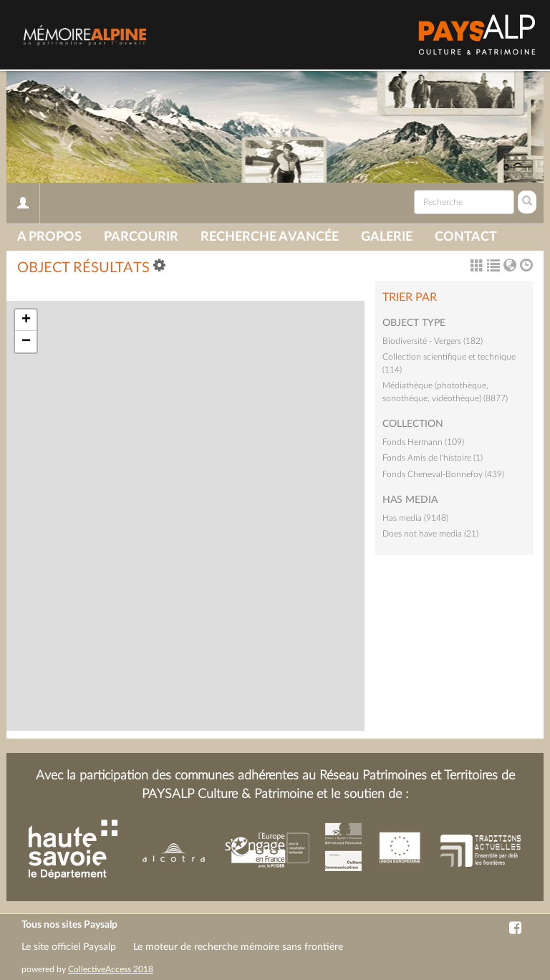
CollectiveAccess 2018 (111, 969)
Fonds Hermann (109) (423, 442)
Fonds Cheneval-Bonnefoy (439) (443, 474)
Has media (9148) (415, 518)
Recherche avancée (270, 237)
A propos (49, 237)
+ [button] (26, 320)
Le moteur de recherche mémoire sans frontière (238, 947)
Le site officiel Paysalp (69, 947)
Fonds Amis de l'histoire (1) (433, 458)
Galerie (387, 237)
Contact (466, 237)
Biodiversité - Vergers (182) (433, 341)
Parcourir (141, 237)
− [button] (26, 342)
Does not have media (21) (430, 534)
